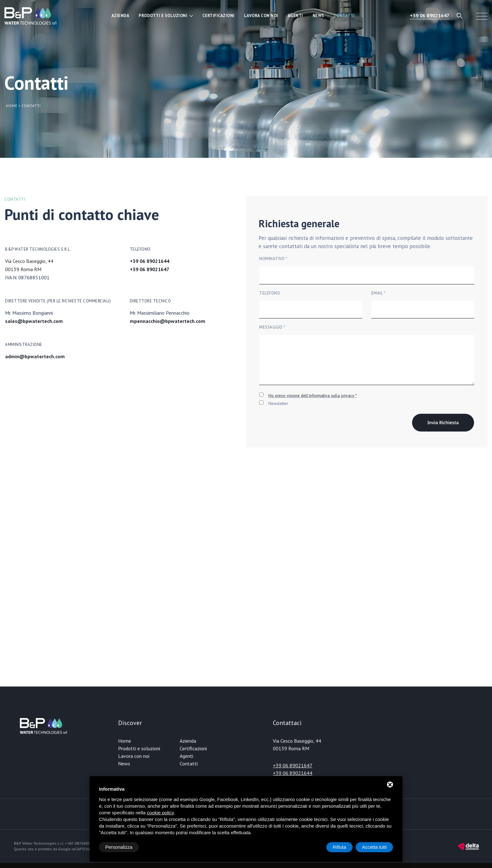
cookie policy (160, 813)
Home (125, 741)
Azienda (120, 16)
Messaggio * (272, 327)
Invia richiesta (443, 422)
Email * (378, 293)
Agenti (295, 16)
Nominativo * (273, 259)
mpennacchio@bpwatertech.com (168, 321)
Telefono (270, 293)
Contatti (344, 16)
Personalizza (119, 847)
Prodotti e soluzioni (163, 16)
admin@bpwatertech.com (35, 356)
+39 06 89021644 (150, 261)
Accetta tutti (374, 847)
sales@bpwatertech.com (34, 321)
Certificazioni (219, 16)
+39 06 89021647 (430, 15)
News (318, 16)
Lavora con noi (261, 16)
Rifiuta (340, 847)
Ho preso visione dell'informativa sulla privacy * (313, 395)
